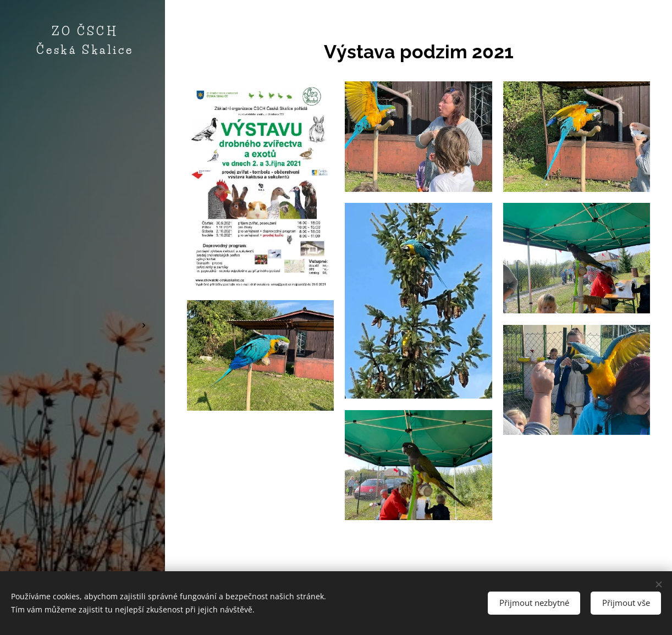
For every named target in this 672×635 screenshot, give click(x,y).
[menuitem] (82, 232)
